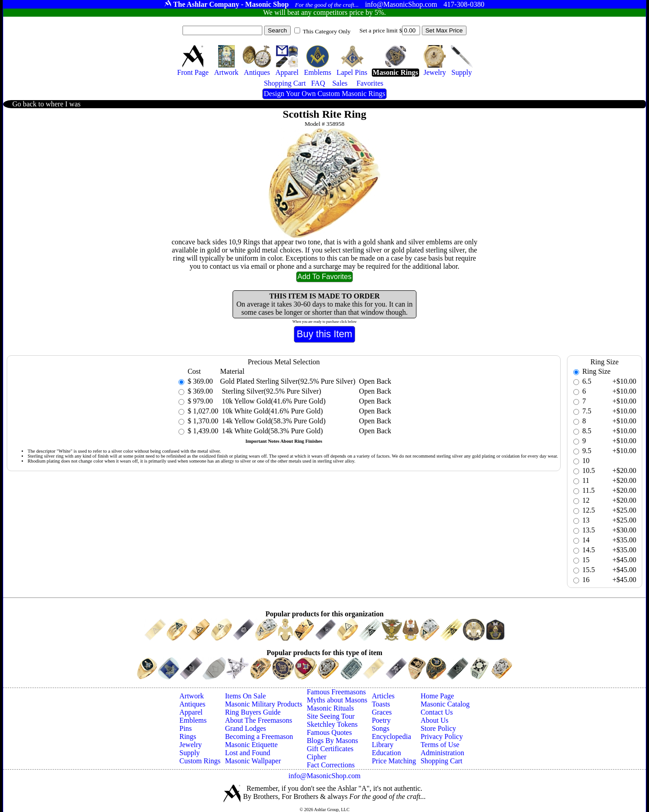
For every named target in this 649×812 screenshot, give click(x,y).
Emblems (193, 720)
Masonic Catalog (445, 704)
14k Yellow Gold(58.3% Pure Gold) (273, 421)
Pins (186, 728)
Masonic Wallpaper (253, 761)
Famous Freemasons (336, 692)
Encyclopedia (391, 736)
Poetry (381, 720)
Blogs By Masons (333, 741)
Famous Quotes (329, 732)
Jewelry (191, 745)
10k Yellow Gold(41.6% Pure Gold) (273, 401)
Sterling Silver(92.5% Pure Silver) (270, 391)
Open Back (375, 381)
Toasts (381, 704)
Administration (442, 753)
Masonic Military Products (264, 704)
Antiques (192, 704)
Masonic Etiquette (251, 745)
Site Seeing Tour (331, 716)
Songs (381, 728)
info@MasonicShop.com (324, 776)
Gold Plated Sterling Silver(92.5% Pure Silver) (288, 381)
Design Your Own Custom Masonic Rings (324, 94)
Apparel (191, 712)
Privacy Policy (442, 736)
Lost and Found (247, 753)
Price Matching (394, 761)
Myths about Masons (337, 700)
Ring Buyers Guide (253, 712)
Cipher (317, 757)
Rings (188, 736)
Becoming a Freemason (259, 736)
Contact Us (437, 712)
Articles (383, 696)
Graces (382, 712)
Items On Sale (245, 696)
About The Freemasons (258, 720)
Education (386, 753)
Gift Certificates (330, 749)
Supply (190, 753)
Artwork (192, 696)
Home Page (437, 696)
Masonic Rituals (330, 708)
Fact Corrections (331, 765)
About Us (434, 720)
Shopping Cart (441, 761)
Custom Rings (200, 761)
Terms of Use (440, 745)
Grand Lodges (245, 728)
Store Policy (438, 728)
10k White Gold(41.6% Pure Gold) (271, 411)
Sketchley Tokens (332, 724)
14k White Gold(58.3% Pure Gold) (271, 431)
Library (383, 745)
